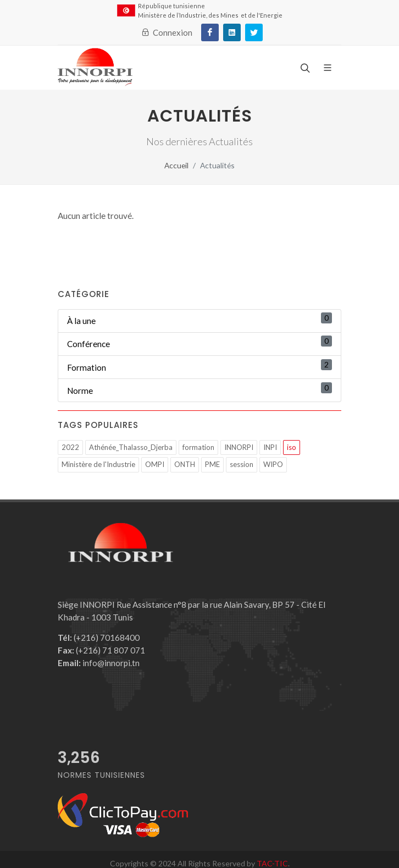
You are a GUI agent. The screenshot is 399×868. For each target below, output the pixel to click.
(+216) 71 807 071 (101, 650)
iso (292, 447)
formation (198, 447)
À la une (81, 321)
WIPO (273, 464)
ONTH (185, 464)
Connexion (167, 32)
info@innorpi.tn (99, 663)
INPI (270, 447)
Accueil (176, 165)
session (242, 464)
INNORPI (239, 447)
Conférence (88, 344)
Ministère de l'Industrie (98, 464)
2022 (70, 447)
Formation (87, 367)
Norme (80, 391)
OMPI (155, 464)
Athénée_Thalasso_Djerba (131, 447)
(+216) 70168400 (99, 638)
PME (212, 464)
